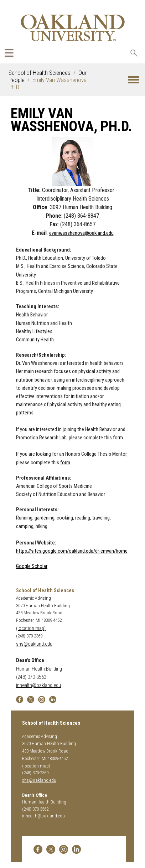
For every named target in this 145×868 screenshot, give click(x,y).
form (118, 438)
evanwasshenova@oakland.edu (81, 233)
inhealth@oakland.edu (38, 685)
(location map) (31, 628)
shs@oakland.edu (34, 644)
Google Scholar (32, 566)
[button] (133, 80)
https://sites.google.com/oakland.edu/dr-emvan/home (72, 551)
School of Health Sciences (40, 73)
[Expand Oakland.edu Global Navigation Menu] (9, 53)
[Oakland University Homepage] (73, 28)
